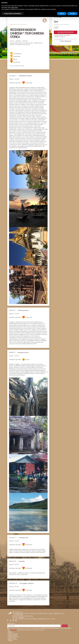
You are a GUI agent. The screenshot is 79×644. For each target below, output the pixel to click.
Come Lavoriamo (13, 634)
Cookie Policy (12, 638)
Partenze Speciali (13, 637)
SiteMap (10, 641)
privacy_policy (12, 639)
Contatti (10, 633)
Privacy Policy (13, 630)
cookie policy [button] (14, 8)
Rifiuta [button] (62, 14)
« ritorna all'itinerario (66, 41)
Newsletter (11, 624)
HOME (9, 631)
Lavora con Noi (12, 635)
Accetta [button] (72, 14)
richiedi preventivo (66, 32)
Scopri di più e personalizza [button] (13, 14)
